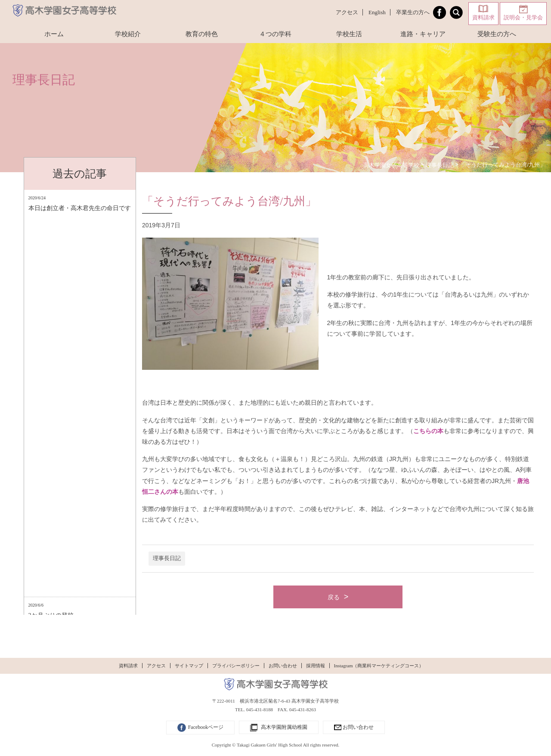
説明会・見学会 (523, 17)
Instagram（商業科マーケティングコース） (379, 666)
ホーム (54, 34)
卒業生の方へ (413, 12)
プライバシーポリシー (236, 666)
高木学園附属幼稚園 (279, 728)
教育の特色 (202, 34)
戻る (334, 597)
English (377, 12)
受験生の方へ (497, 34)
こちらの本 (428, 431)
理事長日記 (167, 559)
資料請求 (483, 17)
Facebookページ (201, 728)
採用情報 (316, 666)
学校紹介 (128, 34)
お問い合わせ (283, 666)
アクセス (347, 12)
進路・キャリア (423, 34)
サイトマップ (189, 666)
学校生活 (349, 34)
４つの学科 (275, 34)
